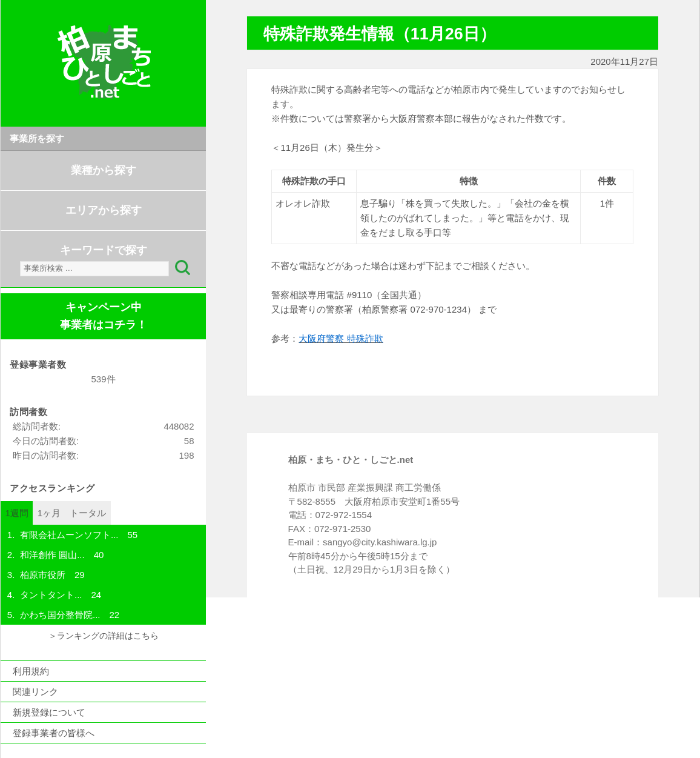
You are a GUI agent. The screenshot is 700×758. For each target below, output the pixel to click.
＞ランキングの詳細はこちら (104, 636)
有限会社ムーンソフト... (69, 535)
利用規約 (31, 671)
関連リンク (35, 692)
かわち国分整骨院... (60, 615)
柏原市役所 (43, 575)
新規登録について (49, 712)
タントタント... (51, 595)
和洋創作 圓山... (52, 555)
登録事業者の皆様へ (54, 733)
